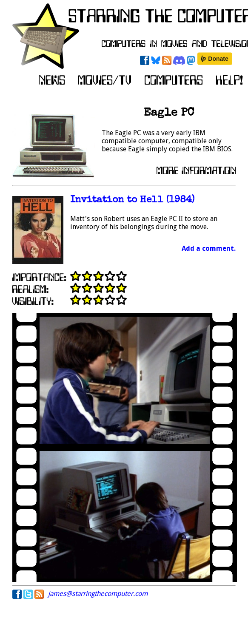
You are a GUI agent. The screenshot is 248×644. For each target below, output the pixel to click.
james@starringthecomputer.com (98, 594)
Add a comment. (209, 248)
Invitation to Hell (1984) (132, 200)
